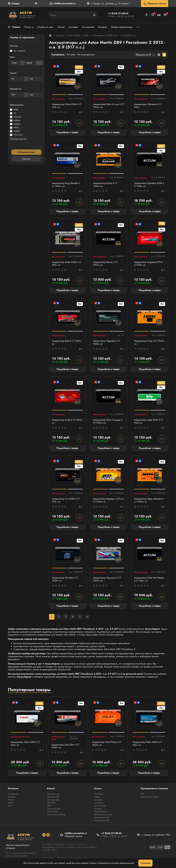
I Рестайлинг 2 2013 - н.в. (105, 35)
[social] (44, 835)
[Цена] (15, 63)
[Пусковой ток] (17, 95)
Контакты (12, 797)
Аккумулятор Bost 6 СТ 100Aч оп (67, 343)
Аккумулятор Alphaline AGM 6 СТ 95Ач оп (149, 185)
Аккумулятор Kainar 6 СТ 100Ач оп (105, 185)
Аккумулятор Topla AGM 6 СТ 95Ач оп (149, 421)
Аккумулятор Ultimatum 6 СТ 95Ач (148, 106)
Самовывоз (99, 803)
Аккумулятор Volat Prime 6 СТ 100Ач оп (107, 744)
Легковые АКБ (53, 797)
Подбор (60, 35)
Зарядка (98, 809)
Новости (11, 800)
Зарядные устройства (56, 814)
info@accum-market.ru (65, 4)
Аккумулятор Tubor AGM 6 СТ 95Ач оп (25, 744)
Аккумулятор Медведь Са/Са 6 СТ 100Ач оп (109, 500)
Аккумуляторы (53, 794)
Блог (10, 806)
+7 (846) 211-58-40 (118, 13)
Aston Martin (74, 35)
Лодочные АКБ (54, 809)
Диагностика (100, 806)
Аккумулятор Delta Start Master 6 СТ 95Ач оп (149, 579)
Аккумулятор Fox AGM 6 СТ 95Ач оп (66, 500)
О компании (13, 794)
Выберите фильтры (26, 152)
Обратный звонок (155, 4)
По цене (71, 55)
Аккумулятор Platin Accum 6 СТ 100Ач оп (108, 106)
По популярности (86, 55)
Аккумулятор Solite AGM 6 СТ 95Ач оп (67, 264)
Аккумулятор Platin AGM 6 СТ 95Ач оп (147, 744)
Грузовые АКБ (53, 800)
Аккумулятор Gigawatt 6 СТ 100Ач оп (106, 343)
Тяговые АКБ (53, 812)
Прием (97, 797)
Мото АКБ (51, 803)
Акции (11, 803)
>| (87, 617)
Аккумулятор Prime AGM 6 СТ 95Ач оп (67, 106)
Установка (99, 794)
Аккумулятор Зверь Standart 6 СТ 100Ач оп (149, 500)
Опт (142, 794)
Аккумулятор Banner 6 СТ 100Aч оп (105, 264)
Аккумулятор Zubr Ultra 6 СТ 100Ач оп (65, 746)
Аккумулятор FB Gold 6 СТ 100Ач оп (65, 579)
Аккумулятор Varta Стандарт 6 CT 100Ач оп (108, 421)
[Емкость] (17, 79)
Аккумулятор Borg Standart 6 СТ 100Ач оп (66, 185)
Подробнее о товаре (67, 132)
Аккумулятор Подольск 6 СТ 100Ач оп (107, 579)
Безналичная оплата (103, 814)
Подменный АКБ (102, 817)
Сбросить (26, 159)
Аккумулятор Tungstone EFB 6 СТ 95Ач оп (148, 264)
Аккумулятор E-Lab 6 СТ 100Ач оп (67, 421)
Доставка (98, 800)
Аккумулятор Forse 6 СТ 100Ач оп (149, 343)
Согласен (145, 863)
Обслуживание (101, 812)
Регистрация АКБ (102, 820)
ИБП (49, 806)
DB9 (86, 35)
